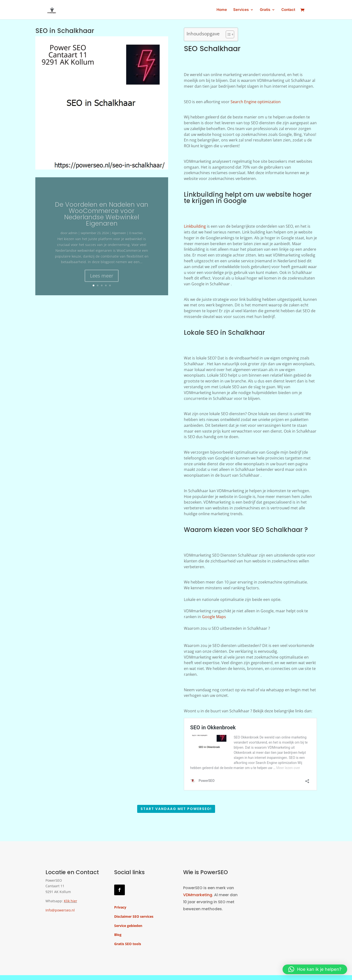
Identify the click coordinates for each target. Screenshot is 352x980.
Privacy (120, 907)
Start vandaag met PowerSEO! (176, 809)
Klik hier (71, 901)
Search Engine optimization (256, 102)
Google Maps (214, 617)
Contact (288, 10)
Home (222, 10)
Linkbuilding (195, 226)
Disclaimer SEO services (134, 916)
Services (241, 10)
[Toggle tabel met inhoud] (228, 34)
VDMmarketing (198, 895)
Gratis (265, 10)
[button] (315, 969)
